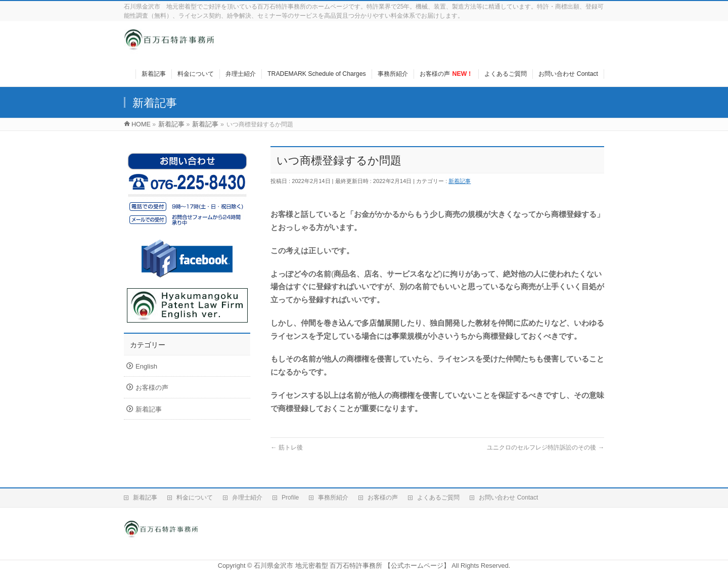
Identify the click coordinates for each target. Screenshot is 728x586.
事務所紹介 (333, 498)
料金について (195, 498)
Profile (290, 498)
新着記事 (460, 181)
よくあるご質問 (438, 498)
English (146, 366)
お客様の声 (152, 388)
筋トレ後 (287, 447)
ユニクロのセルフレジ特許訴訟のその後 (545, 447)
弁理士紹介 (247, 498)
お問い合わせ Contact (508, 498)
